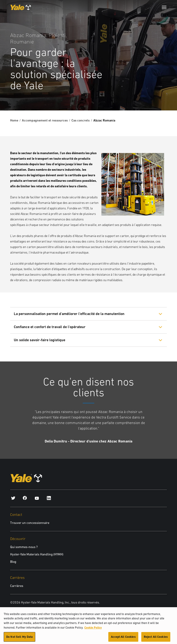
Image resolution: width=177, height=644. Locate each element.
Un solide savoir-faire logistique (40, 340)
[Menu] (164, 7)
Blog (13, 562)
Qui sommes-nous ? (24, 547)
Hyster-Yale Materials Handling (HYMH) (37, 554)
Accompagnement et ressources (45, 120)
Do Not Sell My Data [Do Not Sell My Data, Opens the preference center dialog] (19, 638)
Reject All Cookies (156, 638)
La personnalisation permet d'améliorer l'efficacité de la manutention (69, 314)
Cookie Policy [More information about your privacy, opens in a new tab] (93, 629)
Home (14, 120)
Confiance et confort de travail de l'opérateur (50, 327)
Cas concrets (81, 120)
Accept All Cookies (123, 638)
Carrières (17, 586)
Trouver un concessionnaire (30, 523)
